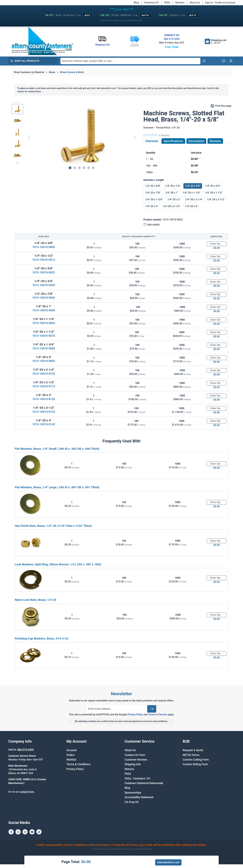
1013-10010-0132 (44, 412)
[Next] (135, 137)
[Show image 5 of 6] (89, 168)
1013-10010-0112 (44, 386)
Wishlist (71, 760)
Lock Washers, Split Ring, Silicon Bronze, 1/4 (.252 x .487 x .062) (58, 564)
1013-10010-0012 (44, 260)
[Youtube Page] (32, 832)
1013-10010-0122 (44, 399)
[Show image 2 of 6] (75, 168)
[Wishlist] (223, 61)
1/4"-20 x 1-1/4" (191, 193)
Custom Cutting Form (196, 760)
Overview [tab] (152, 141)
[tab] (196, 141)
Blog (136, 3)
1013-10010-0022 (44, 272)
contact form (27, 792)
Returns (129, 769)
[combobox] (130, 61)
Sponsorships (133, 793)
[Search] (204, 61)
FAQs (128, 774)
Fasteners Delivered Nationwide (144, 783)
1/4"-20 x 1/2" (173, 186)
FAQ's (167, 3)
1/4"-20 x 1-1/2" (214, 193)
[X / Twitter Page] (18, 832)
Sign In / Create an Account (220, 3)
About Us (195, 3)
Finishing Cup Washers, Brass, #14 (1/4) (42, 638)
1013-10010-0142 (44, 424)
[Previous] (29, 137)
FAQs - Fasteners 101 (138, 779)
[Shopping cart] (216, 41)
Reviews (180, 3)
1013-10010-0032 (44, 285)
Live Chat (172, 47)
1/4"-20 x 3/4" (213, 186)
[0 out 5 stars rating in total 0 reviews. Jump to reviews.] (157, 135)
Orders (71, 755)
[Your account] (231, 61)
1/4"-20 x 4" (191, 206)
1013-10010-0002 (44, 247)
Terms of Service (158, 715)
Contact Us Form (135, 755)
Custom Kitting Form (195, 764)
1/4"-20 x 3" (152, 206)
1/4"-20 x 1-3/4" (154, 199)
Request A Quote (193, 750)
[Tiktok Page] (39, 832)
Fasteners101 (152, 3)
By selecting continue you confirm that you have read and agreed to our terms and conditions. (122, 721)
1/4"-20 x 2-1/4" (194, 199)
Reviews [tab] (215, 141)
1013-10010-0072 (44, 336)
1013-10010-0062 (44, 323)
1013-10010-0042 (44, 298)
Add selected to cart (168, 862)
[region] (74, 137)
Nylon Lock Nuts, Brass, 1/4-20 (35, 600)
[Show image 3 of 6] (79, 168)
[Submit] (152, 709)
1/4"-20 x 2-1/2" (216, 199)
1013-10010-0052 (44, 310)
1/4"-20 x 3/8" (153, 186)
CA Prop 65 (131, 802)
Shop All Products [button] (25, 61)
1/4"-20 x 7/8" (153, 193)
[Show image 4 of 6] (84, 168)
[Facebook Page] (11, 832)
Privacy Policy (135, 715)
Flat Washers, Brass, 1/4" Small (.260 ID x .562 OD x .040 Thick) (57, 449)
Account (72, 750)
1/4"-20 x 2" (174, 199)
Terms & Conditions (78, 764)
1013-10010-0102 (44, 374)
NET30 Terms (191, 755)
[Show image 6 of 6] (93, 168)
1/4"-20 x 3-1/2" (171, 206)
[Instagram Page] (25, 832)
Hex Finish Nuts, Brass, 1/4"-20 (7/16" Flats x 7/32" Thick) (53, 526)
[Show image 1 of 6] (70, 168)
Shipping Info (133, 764)
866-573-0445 (172, 39)
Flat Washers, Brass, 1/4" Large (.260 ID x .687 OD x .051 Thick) (57, 487)
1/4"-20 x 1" (171, 193)
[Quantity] (216, 244)
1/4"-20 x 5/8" (193, 186)
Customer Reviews (136, 760)
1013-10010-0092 (44, 361)
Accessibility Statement (139, 797)
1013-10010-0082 (44, 348)
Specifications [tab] (173, 141)
